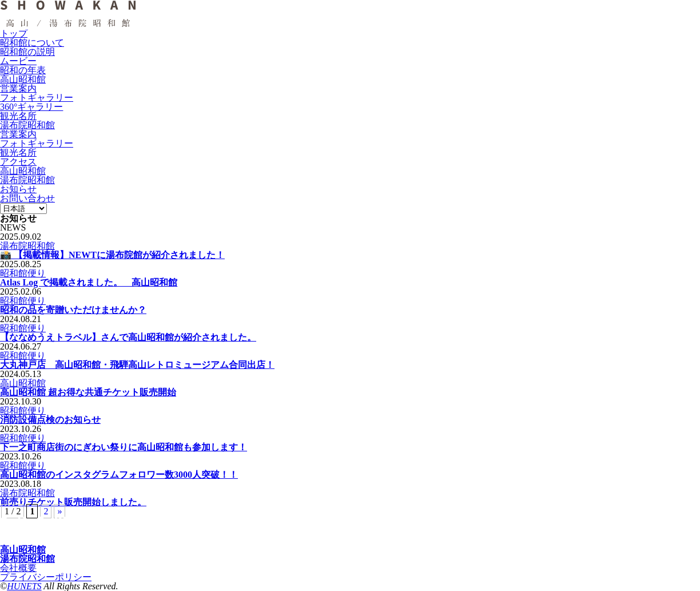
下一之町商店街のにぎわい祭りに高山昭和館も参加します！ (124, 447)
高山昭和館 (23, 383)
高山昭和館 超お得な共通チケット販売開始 (88, 392)
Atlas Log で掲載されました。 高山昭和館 (89, 282)
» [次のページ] (59, 511)
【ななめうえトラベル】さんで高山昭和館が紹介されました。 (128, 337)
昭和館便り (23, 273)
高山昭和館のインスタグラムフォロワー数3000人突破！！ (119, 475)
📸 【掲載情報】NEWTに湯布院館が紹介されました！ (112, 255)
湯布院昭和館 (27, 246)
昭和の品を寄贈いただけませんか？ (73, 310)
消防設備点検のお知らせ (50, 420)
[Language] (23, 209)
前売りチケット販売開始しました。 (73, 502)
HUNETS (24, 586)
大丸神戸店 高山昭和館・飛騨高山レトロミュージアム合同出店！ (137, 365)
